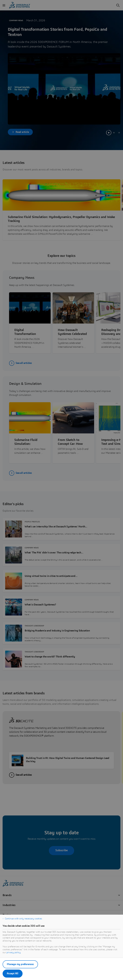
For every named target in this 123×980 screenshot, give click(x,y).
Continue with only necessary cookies (23, 919)
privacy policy (14, 953)
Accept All (13, 973)
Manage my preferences (20, 964)
